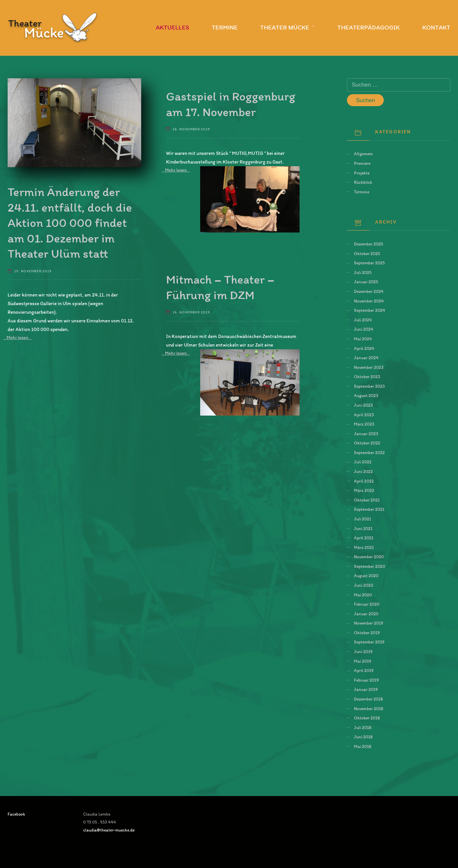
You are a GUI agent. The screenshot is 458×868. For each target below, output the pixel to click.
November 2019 (369, 623)
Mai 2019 (363, 661)
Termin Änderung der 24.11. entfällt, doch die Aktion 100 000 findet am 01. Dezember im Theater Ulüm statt (70, 223)
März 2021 (364, 547)
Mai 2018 (363, 746)
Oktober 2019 (367, 633)
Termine (225, 27)
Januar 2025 (366, 282)
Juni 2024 (364, 329)
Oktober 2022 (367, 443)
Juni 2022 (363, 471)
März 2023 (364, 424)
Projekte (362, 173)
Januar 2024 (366, 358)
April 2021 (364, 538)
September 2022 (369, 452)
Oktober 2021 (367, 500)
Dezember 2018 (368, 699)
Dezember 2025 (369, 244)
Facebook (16, 814)
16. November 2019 (191, 312)
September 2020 (370, 566)
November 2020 (369, 557)
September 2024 (370, 310)
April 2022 (364, 481)
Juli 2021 (363, 519)
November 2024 (369, 301)
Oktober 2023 (367, 376)
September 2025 (369, 263)
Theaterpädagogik (369, 27)
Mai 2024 (363, 339)
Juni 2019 (363, 651)
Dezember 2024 (369, 291)
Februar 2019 (366, 680)
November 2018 (369, 708)
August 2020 (366, 575)
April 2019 (364, 670)
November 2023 (369, 367)
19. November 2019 (33, 271)
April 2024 (364, 348)
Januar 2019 (366, 689)
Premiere (362, 163)
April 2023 (364, 415)
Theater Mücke (285, 27)
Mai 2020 (363, 595)
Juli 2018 (363, 727)
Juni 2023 (363, 405)
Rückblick (363, 182)
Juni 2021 (363, 528)
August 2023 (366, 395)
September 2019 (369, 642)
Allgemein (363, 154)
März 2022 (364, 490)
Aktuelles (172, 27)
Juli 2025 (363, 272)
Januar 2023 (366, 434)
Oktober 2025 (367, 253)
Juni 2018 (363, 737)
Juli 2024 (363, 320)
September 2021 (369, 509)
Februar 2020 (367, 604)
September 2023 (369, 386)
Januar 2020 (366, 614)
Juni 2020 (364, 585)
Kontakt (436, 27)
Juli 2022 (363, 462)
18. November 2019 (191, 129)
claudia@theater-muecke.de (109, 830)
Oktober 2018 (367, 718)
